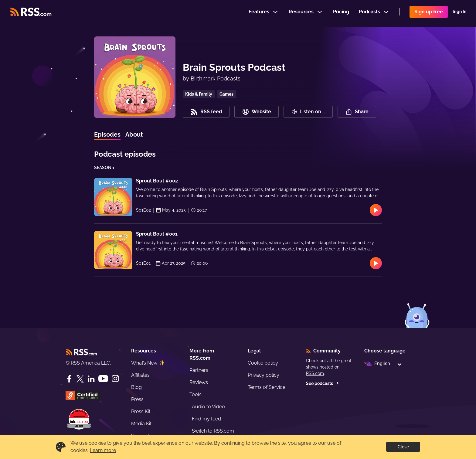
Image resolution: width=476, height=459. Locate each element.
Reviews (199, 382)
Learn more (103, 450)
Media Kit (141, 424)
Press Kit (141, 411)
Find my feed (206, 419)
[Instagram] (115, 379)
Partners (199, 370)
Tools (195, 394)
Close (403, 447)
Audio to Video (208, 407)
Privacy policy (263, 375)
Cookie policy (263, 363)
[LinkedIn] (91, 379)
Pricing (341, 13)
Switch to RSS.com (213, 431)
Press (137, 399)
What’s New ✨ (148, 363)
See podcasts (323, 383)
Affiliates (140, 375)
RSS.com (315, 373)
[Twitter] (80, 379)
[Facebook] (69, 379)
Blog (136, 387)
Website (257, 112)
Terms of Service (267, 387)
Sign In (459, 13)
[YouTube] (103, 379)
